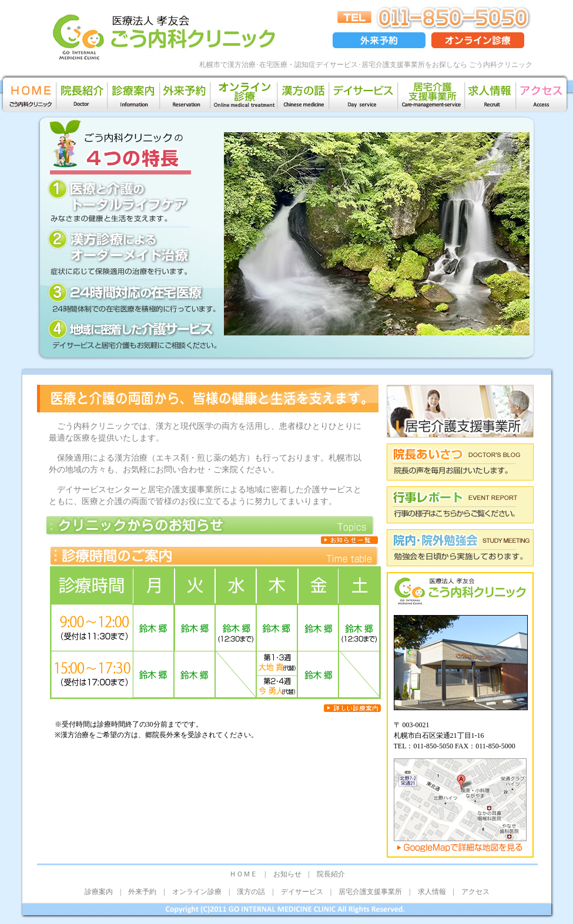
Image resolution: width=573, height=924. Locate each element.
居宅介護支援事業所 (370, 892)
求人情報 (432, 892)
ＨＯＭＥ (243, 874)
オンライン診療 (197, 892)
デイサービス (302, 892)
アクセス (475, 892)
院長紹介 (331, 874)
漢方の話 (251, 892)
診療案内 (99, 892)
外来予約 (142, 892)
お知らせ (287, 874)
